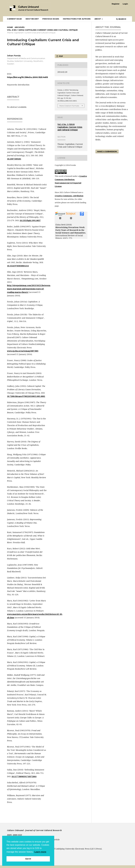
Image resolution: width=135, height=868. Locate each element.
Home (10, 27)
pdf (61, 56)
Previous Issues (51, 19)
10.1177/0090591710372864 (24, 776)
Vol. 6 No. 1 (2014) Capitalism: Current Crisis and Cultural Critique (42, 30)
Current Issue (14, 19)
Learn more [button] (40, 852)
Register (116, 4)
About (98, 19)
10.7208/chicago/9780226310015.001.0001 (26, 396)
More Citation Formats (69, 106)
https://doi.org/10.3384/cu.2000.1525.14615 (27, 77)
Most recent (32, 19)
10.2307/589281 (14, 159)
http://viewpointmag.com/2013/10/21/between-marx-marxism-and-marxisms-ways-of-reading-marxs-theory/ (29, 289)
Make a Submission (107, 151)
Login (125, 4)
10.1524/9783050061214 (18, 266)
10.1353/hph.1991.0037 (30, 220)
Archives (20, 27)
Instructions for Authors (77, 19)
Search (121, 19)
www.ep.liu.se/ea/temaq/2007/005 (23, 351)
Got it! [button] (28, 859)
